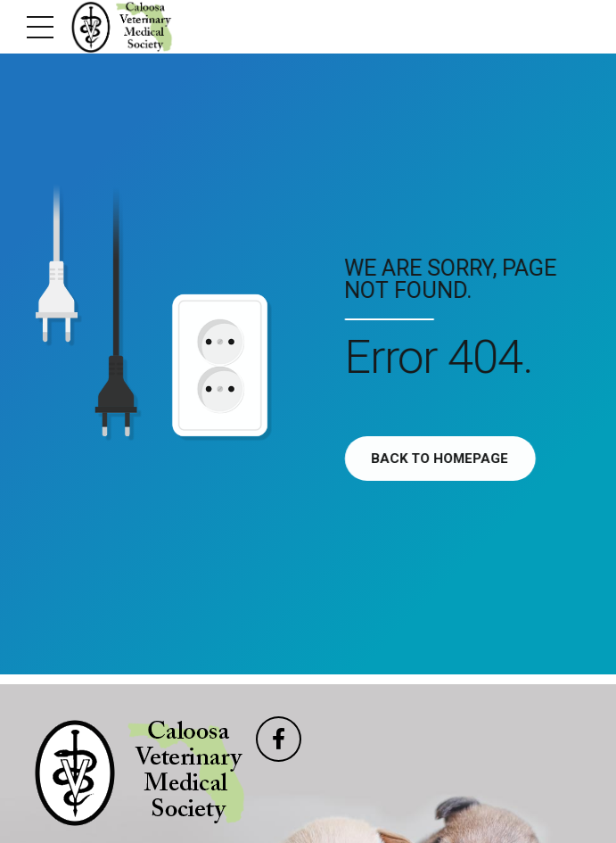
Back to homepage (444, 459)
